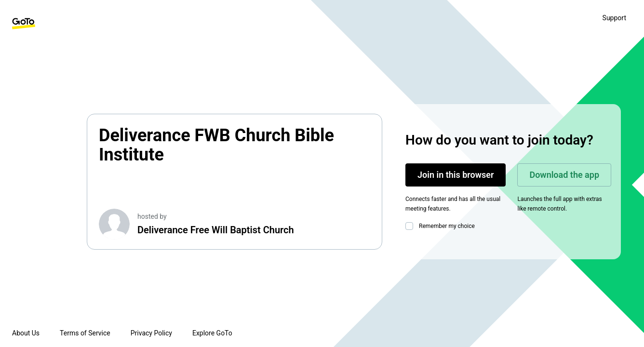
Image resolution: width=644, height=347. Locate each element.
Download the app (564, 175)
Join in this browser (456, 175)
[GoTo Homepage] (24, 24)
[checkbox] (411, 226)
